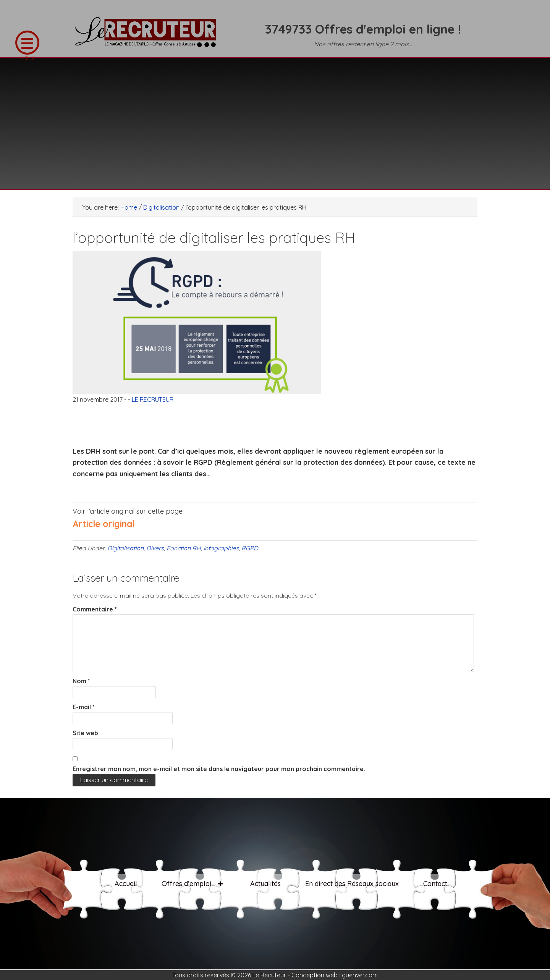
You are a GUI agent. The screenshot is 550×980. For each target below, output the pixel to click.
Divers (155, 548)
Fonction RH (184, 548)
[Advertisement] (275, 119)
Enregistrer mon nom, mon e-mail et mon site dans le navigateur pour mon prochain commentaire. (219, 769)
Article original (104, 524)
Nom (81, 681)
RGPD (250, 548)
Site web (85, 733)
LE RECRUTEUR (149, 36)
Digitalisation (125, 548)
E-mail (84, 707)
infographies (221, 548)
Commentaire (95, 609)
